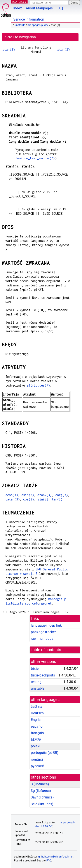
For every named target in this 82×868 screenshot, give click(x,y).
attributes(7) (38, 385)
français (37, 733)
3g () (41, 791)
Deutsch (37, 713)
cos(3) (29, 499)
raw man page (42, 639)
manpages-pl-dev (38, 25)
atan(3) (9, 50)
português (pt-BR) (45, 753)
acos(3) (12, 495)
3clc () (42, 804)
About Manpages (39, 8)
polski (36, 746)
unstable (20, 25)
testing (36, 682)
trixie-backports (43, 675)
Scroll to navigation (21, 37)
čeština (37, 707)
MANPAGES (19, 2)
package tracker (43, 632)
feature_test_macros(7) (35, 158)
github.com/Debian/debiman (56, 857)
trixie (35, 668)
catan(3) (13, 499)
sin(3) (43, 499)
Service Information (29, 19)
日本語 (36, 740)
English (37, 720)
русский (38, 766)
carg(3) (62, 495)
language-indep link (46, 625)
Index (18, 8)
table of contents (46, 650)
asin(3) (28, 495)
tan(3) (57, 499)
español (37, 726)
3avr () (42, 797)
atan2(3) (44, 495)
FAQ (60, 8)
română (37, 759)
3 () (40, 784)
